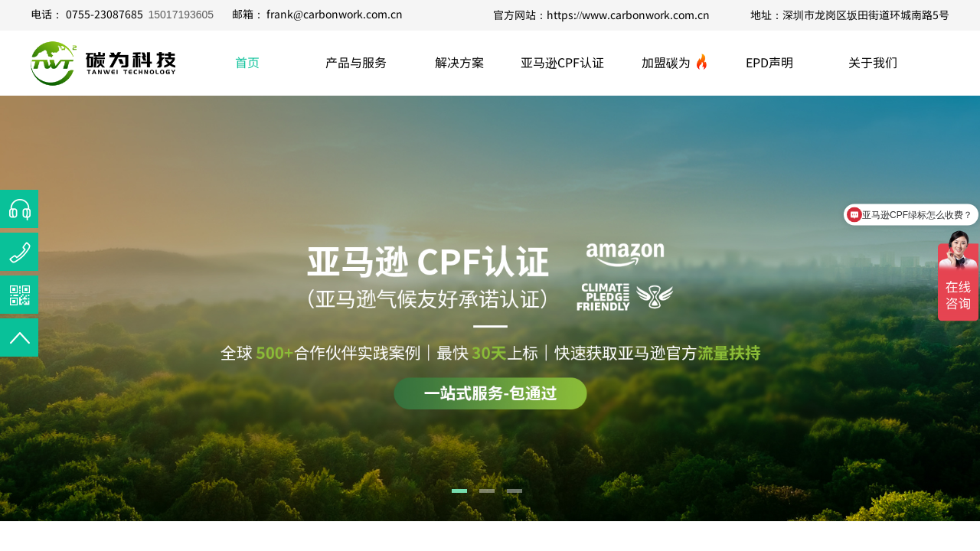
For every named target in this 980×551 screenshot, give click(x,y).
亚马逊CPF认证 (562, 62)
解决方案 (459, 62)
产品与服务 (356, 62)
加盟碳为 (666, 62)
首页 (247, 62)
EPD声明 (769, 62)
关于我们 (873, 62)
